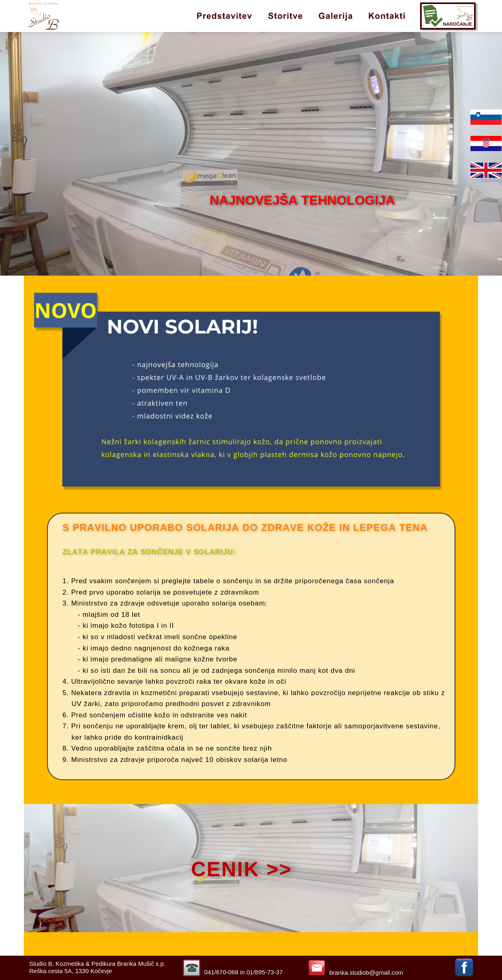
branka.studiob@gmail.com (366, 973)
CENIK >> (241, 869)
